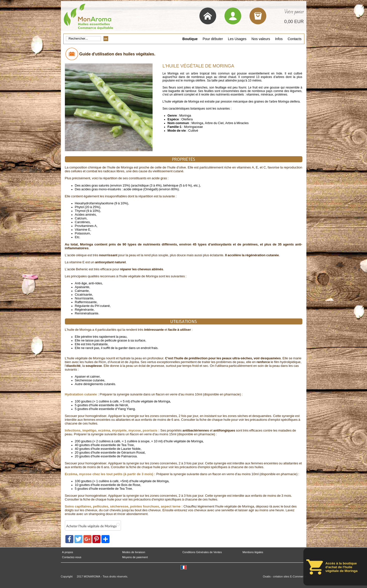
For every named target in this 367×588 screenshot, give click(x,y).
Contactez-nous (72, 557)
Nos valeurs (261, 39)
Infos (279, 39)
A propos (68, 552)
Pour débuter (213, 39)
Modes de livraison (134, 552)
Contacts (294, 39)
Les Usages (237, 39)
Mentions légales (253, 552)
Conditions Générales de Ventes (202, 552)
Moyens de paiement (135, 557)
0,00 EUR (294, 22)
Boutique (190, 39)
